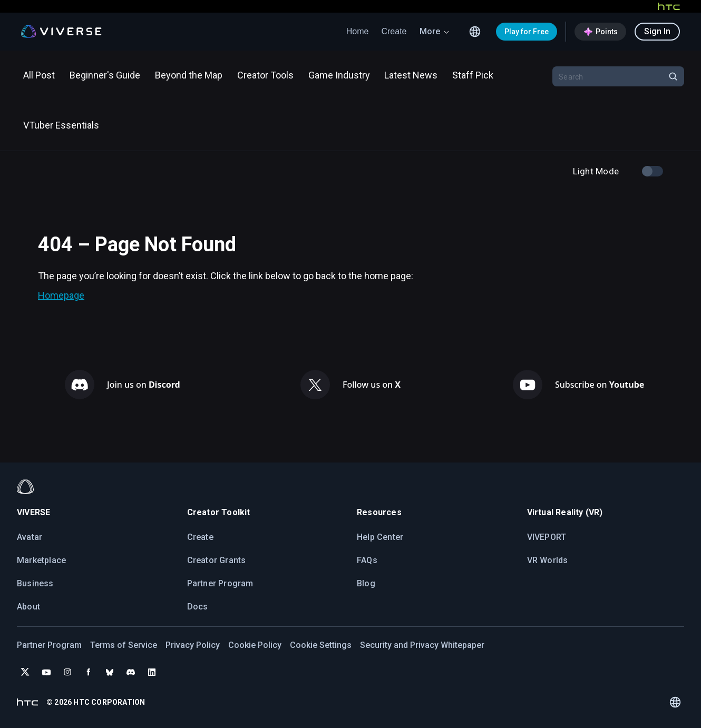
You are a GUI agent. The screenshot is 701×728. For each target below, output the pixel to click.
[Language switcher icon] (475, 32)
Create (394, 31)
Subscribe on (600, 385)
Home (358, 31)
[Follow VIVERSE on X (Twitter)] (25, 672)
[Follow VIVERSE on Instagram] (67, 672)
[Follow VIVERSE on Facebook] (89, 672)
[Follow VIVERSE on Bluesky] (110, 672)
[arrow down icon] (446, 32)
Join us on (144, 385)
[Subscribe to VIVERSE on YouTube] (46, 672)
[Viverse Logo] (61, 32)
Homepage (61, 295)
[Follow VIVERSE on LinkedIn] (152, 672)
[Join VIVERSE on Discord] (131, 672)
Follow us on (372, 385)
